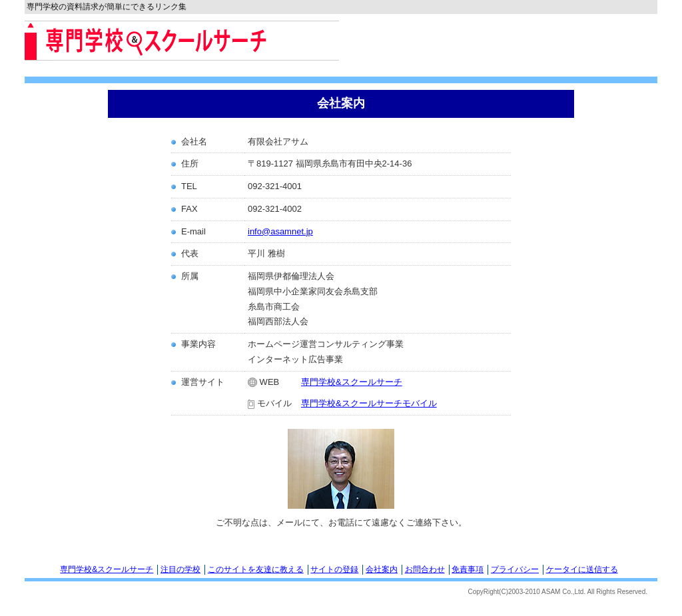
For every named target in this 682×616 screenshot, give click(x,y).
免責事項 (468, 569)
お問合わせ (425, 569)
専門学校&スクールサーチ (352, 382)
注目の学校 (180, 569)
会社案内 (382, 569)
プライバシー (515, 569)
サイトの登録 (334, 569)
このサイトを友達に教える (256, 569)
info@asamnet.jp (280, 231)
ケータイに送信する (582, 569)
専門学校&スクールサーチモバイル (369, 403)
